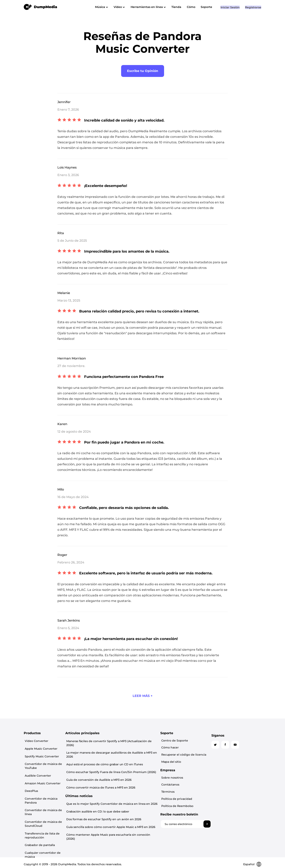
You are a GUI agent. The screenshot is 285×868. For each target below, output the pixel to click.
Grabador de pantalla (39, 830)
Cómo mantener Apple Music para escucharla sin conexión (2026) (137, 825)
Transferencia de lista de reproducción (41, 822)
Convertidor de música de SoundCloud (42, 811)
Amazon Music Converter (42, 776)
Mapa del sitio (220, 759)
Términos (217, 787)
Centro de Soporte (224, 740)
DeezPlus (30, 782)
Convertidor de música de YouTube (42, 761)
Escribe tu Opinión (143, 71)
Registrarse (253, 13)
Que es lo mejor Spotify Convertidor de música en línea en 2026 (136, 797)
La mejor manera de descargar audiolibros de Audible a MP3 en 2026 (136, 750)
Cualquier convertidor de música (42, 838)
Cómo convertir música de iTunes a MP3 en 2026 (125, 781)
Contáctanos (219, 781)
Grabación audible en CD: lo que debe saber (122, 804)
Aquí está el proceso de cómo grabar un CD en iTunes (129, 759)
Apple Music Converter (40, 747)
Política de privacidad (226, 793)
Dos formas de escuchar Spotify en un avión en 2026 (128, 811)
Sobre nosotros (221, 774)
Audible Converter (37, 770)
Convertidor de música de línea (42, 801)
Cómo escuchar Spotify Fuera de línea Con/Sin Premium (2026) (135, 766)
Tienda (181, 7)
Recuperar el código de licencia (233, 753)
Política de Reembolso (226, 800)
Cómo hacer (219, 747)
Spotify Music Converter (41, 753)
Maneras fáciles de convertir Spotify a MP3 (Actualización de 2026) (137, 741)
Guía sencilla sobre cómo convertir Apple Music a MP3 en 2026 (135, 818)
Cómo (198, 7)
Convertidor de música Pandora (40, 791)
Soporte (215, 7)
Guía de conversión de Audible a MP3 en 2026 (123, 774)
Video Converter (36, 740)
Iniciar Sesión (229, 13)
